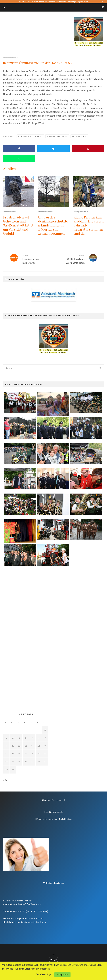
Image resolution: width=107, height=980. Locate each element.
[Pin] (88, 149)
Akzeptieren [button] (62, 974)
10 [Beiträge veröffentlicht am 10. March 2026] (13, 746)
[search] (100, 368)
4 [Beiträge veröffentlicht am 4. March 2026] (19, 738)
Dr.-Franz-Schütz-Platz (58, 136)
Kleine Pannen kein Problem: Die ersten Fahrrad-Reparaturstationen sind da (89, 225)
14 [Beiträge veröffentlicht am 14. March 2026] (39, 746)
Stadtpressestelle (10, 58)
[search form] (50, 368)
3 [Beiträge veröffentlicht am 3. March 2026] (13, 738)
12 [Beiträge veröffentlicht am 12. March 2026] (26, 746)
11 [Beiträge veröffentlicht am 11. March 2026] (19, 746)
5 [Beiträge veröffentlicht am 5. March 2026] (26, 738)
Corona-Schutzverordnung (31, 136)
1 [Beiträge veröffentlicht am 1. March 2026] (45, 730)
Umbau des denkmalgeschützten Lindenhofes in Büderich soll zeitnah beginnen (53, 225)
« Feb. (6, 780)
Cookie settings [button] (44, 974)
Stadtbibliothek (80, 136)
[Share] (19, 149)
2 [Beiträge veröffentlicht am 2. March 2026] (7, 738)
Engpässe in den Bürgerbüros (37, 259)
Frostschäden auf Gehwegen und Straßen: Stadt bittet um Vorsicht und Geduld (18, 225)
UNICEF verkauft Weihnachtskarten (70, 259)
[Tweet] (53, 149)
